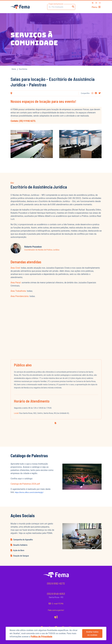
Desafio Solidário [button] (19, 545)
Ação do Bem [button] (17, 550)
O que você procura (56, 4)
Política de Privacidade (41, 637)
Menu (96, 7)
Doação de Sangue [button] (20, 556)
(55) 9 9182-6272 (56, 583)
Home (14, 69)
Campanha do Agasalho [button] (22, 539)
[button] (92, 93)
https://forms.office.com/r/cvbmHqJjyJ (29, 492)
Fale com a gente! (56, 610)
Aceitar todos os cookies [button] (92, 633)
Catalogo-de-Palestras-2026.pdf (25, 484)
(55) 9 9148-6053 (56, 594)
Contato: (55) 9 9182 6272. (23, 121)
